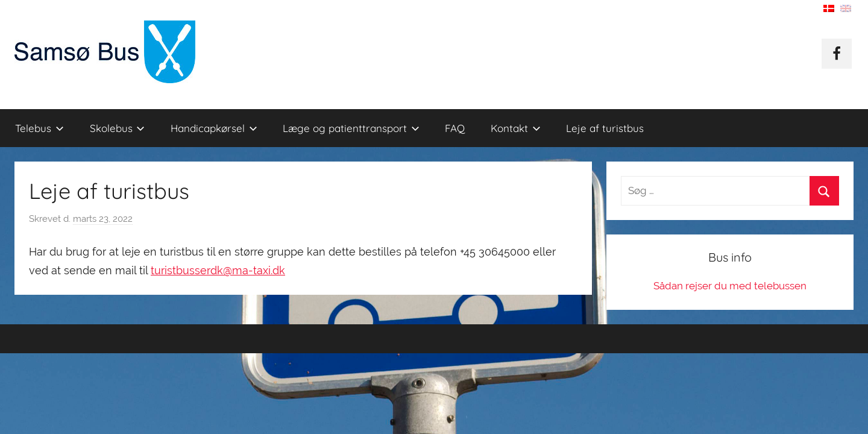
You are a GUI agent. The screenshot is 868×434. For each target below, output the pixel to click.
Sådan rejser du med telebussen (730, 286)
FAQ (455, 128)
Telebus (39, 128)
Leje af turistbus (605, 128)
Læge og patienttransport (351, 128)
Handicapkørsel (214, 128)
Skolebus (118, 128)
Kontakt (516, 128)
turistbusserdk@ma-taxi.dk (218, 270)
